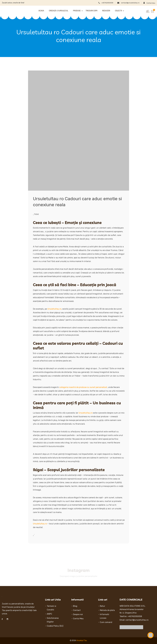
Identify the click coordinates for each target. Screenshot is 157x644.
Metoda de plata (107, 610)
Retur (102, 606)
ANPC (49, 614)
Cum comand (106, 622)
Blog (75, 606)
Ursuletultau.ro (54, 309)
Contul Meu (78, 619)
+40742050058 (102, 3)
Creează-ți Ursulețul (59, 11)
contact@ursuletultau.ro (126, 3)
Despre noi (78, 614)
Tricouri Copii (91, 11)
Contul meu (149, 3)
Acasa (41, 11)
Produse (77, 11)
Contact (77, 610)
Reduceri (106, 11)
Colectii (118, 11)
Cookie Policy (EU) (55, 626)
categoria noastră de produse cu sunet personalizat (83, 387)
